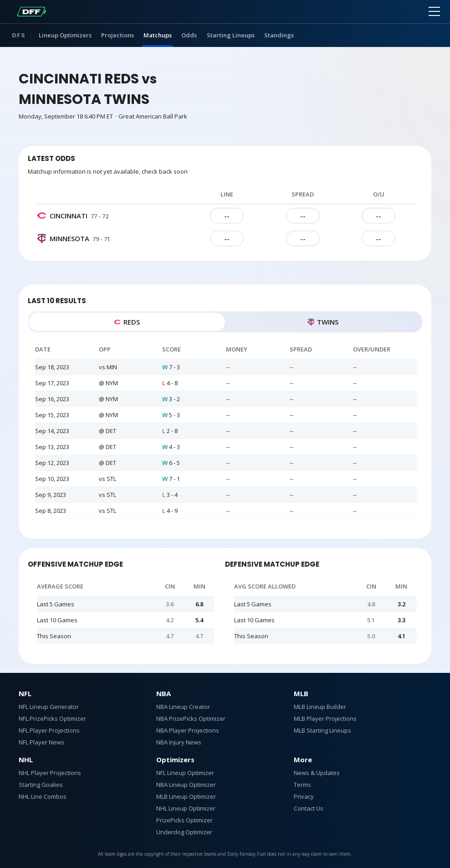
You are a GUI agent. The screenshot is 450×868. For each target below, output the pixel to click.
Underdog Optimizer (184, 832)
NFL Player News (41, 742)
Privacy (304, 796)
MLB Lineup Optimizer (186, 796)
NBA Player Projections (188, 730)
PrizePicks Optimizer (184, 820)
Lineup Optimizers (65, 35)
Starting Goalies (41, 785)
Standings (279, 35)
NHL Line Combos (43, 796)
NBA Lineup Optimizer (186, 785)
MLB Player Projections (325, 718)
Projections (118, 35)
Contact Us (309, 808)
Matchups (158, 35)
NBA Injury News (179, 742)
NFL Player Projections (49, 730)
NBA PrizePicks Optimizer (191, 718)
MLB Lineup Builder (320, 707)
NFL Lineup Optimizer (185, 773)
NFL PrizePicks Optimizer (52, 718)
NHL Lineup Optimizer (186, 808)
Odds (189, 35)
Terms (302, 785)
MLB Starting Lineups (322, 730)
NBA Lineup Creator (183, 707)
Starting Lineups (231, 35)
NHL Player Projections (50, 773)
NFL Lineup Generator (49, 707)
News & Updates (317, 773)
